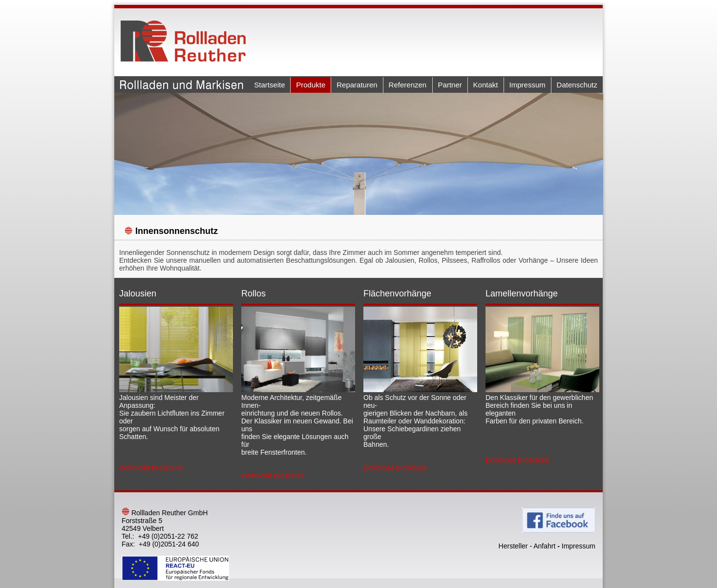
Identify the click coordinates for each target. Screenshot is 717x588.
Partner (450, 85)
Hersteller (513, 546)
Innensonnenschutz (177, 231)
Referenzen (408, 85)
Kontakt (486, 85)
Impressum (527, 85)
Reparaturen (357, 85)
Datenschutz (577, 85)
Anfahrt (544, 546)
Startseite (269, 85)
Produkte (311, 85)
